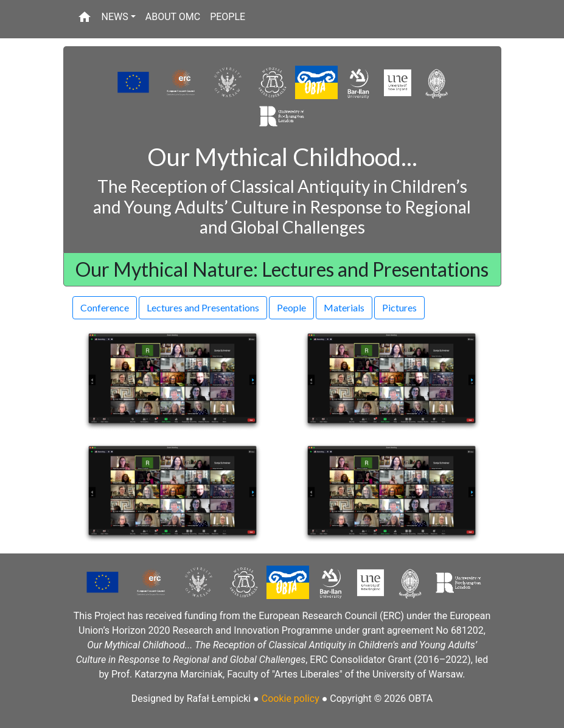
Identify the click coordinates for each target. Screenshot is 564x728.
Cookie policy (291, 699)
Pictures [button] (399, 307)
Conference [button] (105, 307)
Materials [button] (344, 307)
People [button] (291, 307)
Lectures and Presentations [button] (203, 307)
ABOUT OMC (173, 17)
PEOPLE (228, 17)
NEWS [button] (115, 17)
